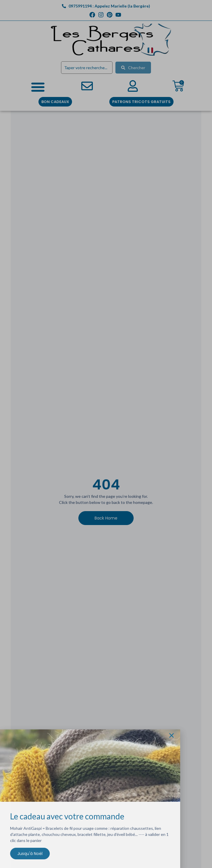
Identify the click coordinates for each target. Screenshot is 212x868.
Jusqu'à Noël (30, 856)
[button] (172, 737)
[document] (106, 434)
